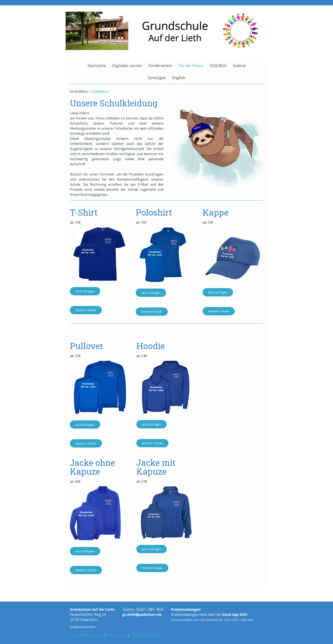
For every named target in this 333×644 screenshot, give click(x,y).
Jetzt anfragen (85, 291)
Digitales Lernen (127, 66)
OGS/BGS (218, 66)
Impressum (77, 635)
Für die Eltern (191, 66)
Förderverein (160, 66)
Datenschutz (95, 635)
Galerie (239, 66)
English (179, 78)
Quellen (75, 627)
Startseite (97, 66)
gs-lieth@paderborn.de (142, 615)
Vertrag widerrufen (146, 635)
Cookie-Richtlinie (117, 635)
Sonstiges (157, 78)
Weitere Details (86, 310)
